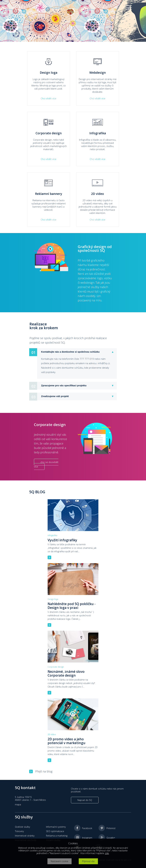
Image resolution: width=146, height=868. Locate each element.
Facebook (87, 828)
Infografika (52, 535)
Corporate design (56, 667)
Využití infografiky (62, 540)
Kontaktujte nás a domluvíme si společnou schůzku (70, 352)
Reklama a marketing (57, 836)
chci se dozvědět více (46, 464)
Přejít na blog (44, 771)
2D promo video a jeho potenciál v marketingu (66, 741)
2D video (52, 734)
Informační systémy (56, 827)
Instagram (87, 838)
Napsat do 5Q (85, 800)
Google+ (111, 838)
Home (14, 14)
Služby (23, 14)
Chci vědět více (48, 98)
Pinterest (111, 828)
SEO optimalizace (55, 831)
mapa (18, 804)
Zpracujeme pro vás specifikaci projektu (64, 385)
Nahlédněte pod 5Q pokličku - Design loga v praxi (72, 606)
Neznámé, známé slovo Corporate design (66, 673)
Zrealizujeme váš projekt (55, 396)
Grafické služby (22, 827)
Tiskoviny (19, 831)
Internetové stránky (25, 836)
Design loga (53, 599)
